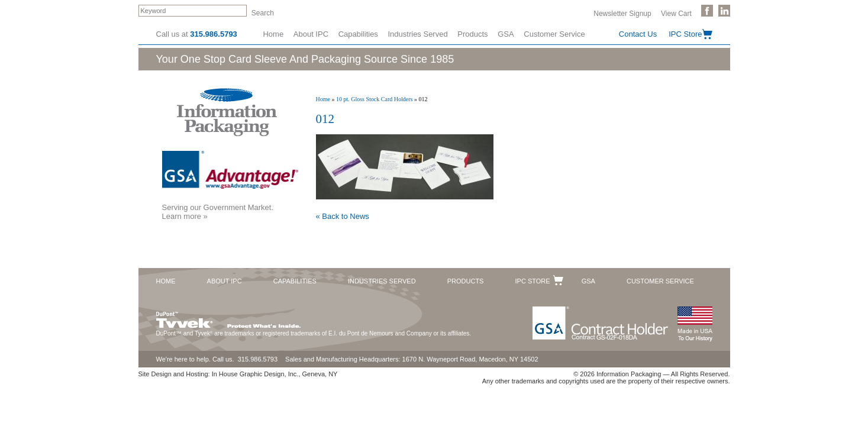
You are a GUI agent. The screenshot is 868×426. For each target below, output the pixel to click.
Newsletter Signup (622, 13)
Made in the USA (695, 324)
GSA (506, 34)
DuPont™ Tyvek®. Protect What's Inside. (228, 317)
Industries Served (418, 34)
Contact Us (638, 34)
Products (472, 34)
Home (273, 34)
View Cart (676, 13)
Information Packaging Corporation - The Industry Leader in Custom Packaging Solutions (227, 112)
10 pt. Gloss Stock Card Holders (374, 99)
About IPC (311, 34)
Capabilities (358, 34)
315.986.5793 (214, 34)
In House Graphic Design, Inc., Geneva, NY (275, 374)
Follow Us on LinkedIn (724, 11)
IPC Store (685, 34)
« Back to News (343, 216)
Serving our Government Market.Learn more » (218, 212)
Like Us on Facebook (707, 11)
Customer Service (554, 34)
